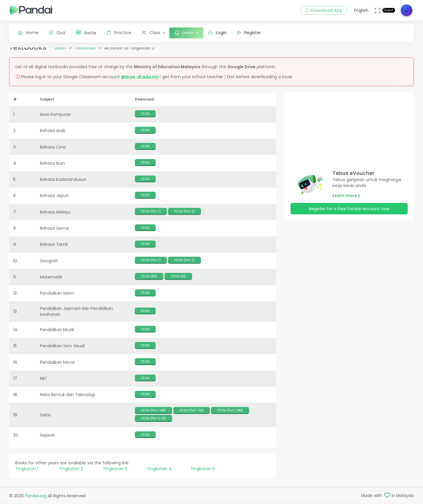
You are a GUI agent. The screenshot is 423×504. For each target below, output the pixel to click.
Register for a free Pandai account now (349, 213)
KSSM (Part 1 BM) (153, 415)
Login (217, 33)
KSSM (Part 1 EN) (192, 415)
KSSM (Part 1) (151, 216)
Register (249, 33)
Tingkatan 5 (203, 473)
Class (151, 33)
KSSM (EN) (178, 281)
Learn (60, 53)
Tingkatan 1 (27, 473)
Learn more (346, 200)
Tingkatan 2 (71, 473)
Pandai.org (36, 497)
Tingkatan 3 (115, 473)
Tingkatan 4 (159, 473)
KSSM (145, 118)
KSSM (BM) (149, 281)
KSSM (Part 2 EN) (153, 423)
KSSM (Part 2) (184, 216)
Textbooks (85, 53)
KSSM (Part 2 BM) (230, 415)
